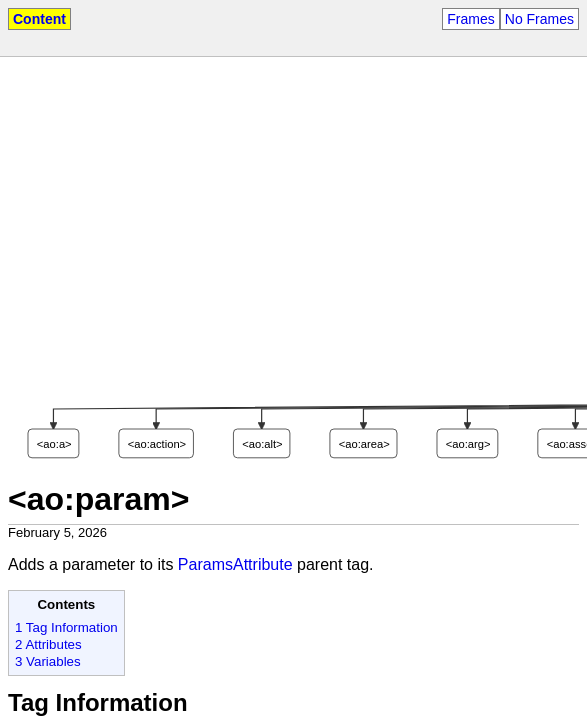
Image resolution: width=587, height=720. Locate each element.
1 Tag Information (66, 627)
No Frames (539, 19)
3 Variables (48, 661)
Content (39, 19)
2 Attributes (48, 644)
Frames (470, 19)
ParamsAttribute (235, 564)
